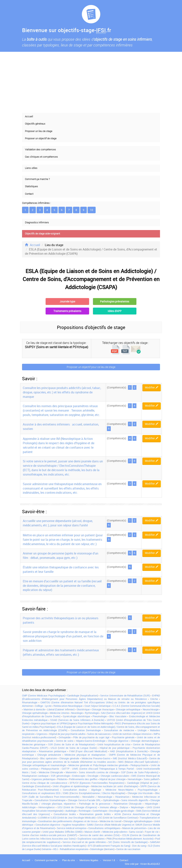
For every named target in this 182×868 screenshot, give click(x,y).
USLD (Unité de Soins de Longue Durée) (74, 748)
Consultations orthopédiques (104, 828)
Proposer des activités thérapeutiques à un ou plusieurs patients (61, 620)
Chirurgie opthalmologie (35, 713)
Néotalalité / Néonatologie (97, 797)
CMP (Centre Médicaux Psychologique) (44, 695)
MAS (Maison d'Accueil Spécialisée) (138, 762)
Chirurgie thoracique (103, 709)
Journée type (67, 301)
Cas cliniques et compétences (41, 157)
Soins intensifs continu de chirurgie (99, 772)
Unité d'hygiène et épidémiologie (71, 786)
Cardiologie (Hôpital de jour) (143, 783)
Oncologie (93, 776)
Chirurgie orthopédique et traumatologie (44, 765)
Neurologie (77, 713)
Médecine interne (59, 713)
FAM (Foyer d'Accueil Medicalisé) (88, 751)
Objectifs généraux (35, 124)
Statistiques (31, 186)
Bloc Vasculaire (118, 716)
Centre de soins (65, 741)
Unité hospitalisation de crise (114, 744)
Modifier (152, 387)
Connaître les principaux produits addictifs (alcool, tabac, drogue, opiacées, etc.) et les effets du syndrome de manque (62, 392)
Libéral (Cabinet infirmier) (61, 709)
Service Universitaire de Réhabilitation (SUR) (125, 695)
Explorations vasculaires (91, 839)
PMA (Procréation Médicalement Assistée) (130, 839)
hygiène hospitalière (74, 825)
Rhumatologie (30, 702)
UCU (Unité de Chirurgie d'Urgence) (77, 807)
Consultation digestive (48, 825)
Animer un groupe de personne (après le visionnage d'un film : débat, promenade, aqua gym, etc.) (61, 556)
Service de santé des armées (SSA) (100, 835)
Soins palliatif (151, 779)
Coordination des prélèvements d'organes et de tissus (68, 821)
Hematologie (135, 779)
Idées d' (115, 311)
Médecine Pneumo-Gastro (96, 758)
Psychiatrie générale (123, 737)
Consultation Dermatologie (86, 730)
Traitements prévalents (67, 311)
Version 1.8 (109, 860)
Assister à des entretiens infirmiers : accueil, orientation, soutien (61, 427)
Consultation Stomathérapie (50, 800)
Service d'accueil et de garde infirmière (84, 842)
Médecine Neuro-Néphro (119, 790)
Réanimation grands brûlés (95, 814)
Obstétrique (83, 709)
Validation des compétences (40, 150)
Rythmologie (92, 713)
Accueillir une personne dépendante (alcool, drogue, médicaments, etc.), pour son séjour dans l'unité (58, 523)
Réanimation (122, 797)
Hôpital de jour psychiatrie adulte (67, 734)
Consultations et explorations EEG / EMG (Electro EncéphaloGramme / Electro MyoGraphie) (74, 793)
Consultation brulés (65, 814)
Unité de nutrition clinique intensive (132, 734)
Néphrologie (137, 807)
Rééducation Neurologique (68, 706)
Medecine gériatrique (34, 744)
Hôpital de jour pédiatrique (115, 748)
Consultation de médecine (119, 730)
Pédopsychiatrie (139, 765)
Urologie (142, 730)
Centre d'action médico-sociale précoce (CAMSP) (49, 835)
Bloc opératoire (49, 758)
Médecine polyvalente (115, 832)
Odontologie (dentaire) (102, 849)
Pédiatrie (62, 779)
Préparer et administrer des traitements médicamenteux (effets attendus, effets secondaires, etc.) (61, 652)
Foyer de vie (152, 832)
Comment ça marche (46, 860)
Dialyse (124, 807)
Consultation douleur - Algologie (82, 790)
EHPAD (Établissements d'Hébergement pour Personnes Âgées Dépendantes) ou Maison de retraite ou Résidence (91, 697)
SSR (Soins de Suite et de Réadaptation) (71, 744)
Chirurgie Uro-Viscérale (140, 793)
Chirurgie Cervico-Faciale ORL (84, 800)
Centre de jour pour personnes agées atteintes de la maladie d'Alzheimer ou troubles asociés (91, 760)
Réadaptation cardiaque (35, 776)
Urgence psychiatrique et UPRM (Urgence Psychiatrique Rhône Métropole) (72, 723)
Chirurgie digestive (118, 741)
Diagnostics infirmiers (37, 222)
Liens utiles (31, 168)
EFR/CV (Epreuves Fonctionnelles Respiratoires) (97, 783)
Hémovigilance (46, 807)
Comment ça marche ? (37, 179)
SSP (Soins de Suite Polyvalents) (140, 772)
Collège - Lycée (43, 706)
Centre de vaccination (128, 849)
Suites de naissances (99, 734)
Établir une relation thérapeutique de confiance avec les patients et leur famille (61, 569)
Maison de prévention (134, 828)
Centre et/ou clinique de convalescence (45, 783)
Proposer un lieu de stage (39, 131)
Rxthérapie (85, 811)
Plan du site (68, 860)
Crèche (154, 699)
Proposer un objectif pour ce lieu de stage (91, 367)
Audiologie (71, 811)
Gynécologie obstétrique (76, 716)
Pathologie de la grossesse (95, 804)
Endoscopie (79, 776)
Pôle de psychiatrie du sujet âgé (91, 737)
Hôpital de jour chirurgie (112, 779)
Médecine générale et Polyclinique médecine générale (98, 765)
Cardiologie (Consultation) (36, 786)
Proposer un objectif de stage (41, 138)
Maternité (71, 772)
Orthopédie (65, 737)
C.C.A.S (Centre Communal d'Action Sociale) (136, 706)
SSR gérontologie (60, 776)
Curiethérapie (100, 811)
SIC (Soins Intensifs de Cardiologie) (128, 842)
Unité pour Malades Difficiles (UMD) (62, 832)
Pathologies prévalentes (115, 301)
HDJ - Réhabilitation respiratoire (71, 849)
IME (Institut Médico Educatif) (130, 758)
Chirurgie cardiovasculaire (115, 776)
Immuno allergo (108, 807)
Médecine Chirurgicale (51, 772)
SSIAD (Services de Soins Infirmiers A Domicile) (77, 720)
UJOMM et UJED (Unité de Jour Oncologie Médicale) (67, 818)
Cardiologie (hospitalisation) (83, 695)
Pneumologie (100, 716)
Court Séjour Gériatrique (98, 706)
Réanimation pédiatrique (53, 751)
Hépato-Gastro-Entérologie (91, 741)
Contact (29, 194)
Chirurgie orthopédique (128, 709)
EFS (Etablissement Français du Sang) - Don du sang (117, 846)
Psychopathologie (148, 790)
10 (92, 210)
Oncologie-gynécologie (121, 811)
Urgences (42, 734)
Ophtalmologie (111, 800)
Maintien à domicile (34, 709)
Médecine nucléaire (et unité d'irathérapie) (115, 786)
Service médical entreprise (72, 828)
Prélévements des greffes (83, 779)
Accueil (29, 116)
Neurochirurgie (151, 709)
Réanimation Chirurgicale (128, 804)
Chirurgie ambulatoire (49, 755)
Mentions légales (89, 860)
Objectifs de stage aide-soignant (42, 234)
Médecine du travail (110, 821)
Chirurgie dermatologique (145, 741)
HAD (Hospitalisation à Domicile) (129, 751)
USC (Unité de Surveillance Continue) (118, 818)
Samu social (136, 832)
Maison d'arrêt (92, 832)
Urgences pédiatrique (43, 779)
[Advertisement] (91, 82)
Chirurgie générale (69, 758)
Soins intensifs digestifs (135, 800)
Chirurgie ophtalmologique (138, 821)
